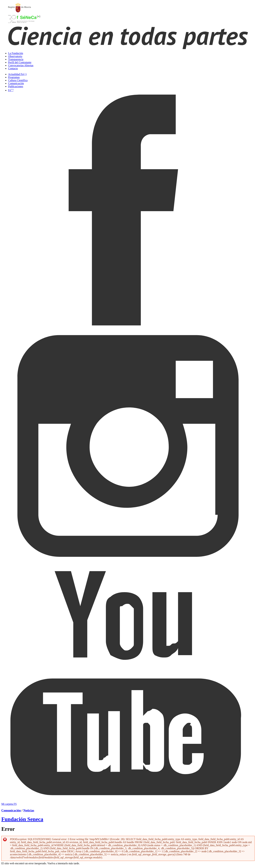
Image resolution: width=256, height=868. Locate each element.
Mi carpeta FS (9, 804)
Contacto (13, 68)
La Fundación (16, 53)
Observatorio (15, 56)
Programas (14, 77)
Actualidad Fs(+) (17, 74)
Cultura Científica (18, 80)
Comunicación (16, 83)
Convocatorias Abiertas (21, 65)
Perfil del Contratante (20, 62)
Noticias (29, 810)
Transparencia (16, 59)
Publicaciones (16, 86)
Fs (11, 90)
